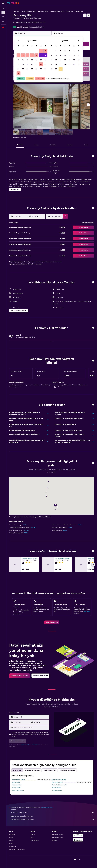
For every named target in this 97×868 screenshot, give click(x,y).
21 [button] (36, 64)
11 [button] (23, 60)
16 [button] (45, 60)
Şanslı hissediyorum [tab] (50, 770)
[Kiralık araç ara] (3, 17)
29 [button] (41, 69)
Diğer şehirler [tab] (17, 770)
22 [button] (41, 64)
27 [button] (32, 69)
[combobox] (31, 717)
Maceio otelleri (57, 788)
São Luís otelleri (17, 785)
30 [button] (45, 69)
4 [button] (23, 55)
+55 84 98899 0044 (20, 24)
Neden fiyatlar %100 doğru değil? (53, 819)
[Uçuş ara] (3, 9)
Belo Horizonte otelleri (59, 780)
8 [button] (41, 55)
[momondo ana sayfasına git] (13, 3)
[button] (3, 3)
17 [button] (19, 64)
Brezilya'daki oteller (43, 11)
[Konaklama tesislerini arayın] (3, 13)
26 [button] (27, 69)
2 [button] (45, 51)
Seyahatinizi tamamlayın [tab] (67, 770)
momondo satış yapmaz (53, 813)
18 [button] (23, 64)
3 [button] (19, 55)
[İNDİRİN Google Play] (78, 835)
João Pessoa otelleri (18, 790)
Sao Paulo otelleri (57, 782)
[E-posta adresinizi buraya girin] (31, 728)
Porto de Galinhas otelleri (60, 785)
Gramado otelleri (57, 790)
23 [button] (45, 64)
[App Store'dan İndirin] (78, 840)
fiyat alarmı (87, 612)
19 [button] (28, 64)
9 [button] (45, 55)
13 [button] (32, 60)
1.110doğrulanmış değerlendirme (33, 27)
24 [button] (19, 69)
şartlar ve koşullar (25, 745)
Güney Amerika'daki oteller (29, 11)
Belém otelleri (16, 782)
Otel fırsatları (17, 11)
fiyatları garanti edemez (47, 807)
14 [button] (36, 60)
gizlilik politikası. (36, 745)
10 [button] (19, 60)
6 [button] (32, 55)
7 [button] (36, 55)
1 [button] (41, 51)
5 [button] (28, 55)
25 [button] (23, 69)
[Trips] (3, 22)
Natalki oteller (70, 11)
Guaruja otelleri (16, 788)
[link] (52, 622)
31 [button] (19, 73)
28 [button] (36, 69)
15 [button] (41, 60)
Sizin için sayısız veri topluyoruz (53, 816)
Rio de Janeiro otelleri (18, 780)
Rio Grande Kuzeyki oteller (57, 11)
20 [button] (32, 64)
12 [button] (28, 60)
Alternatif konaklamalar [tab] (33, 770)
